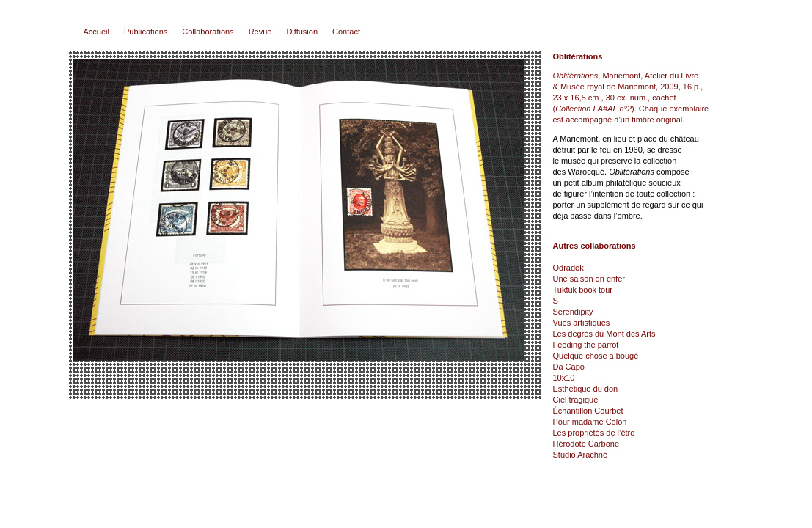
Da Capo (569, 367)
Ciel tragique (576, 400)
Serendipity (573, 312)
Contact (346, 32)
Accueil (96, 32)
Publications (146, 32)
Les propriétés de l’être (594, 433)
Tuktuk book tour (583, 290)
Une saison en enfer (589, 279)
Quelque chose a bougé (596, 356)
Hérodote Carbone (586, 444)
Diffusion (302, 32)
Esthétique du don (586, 389)
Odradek (568, 268)
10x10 (564, 378)
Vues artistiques (582, 323)
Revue (260, 32)
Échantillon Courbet (588, 411)
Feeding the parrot (586, 345)
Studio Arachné (581, 455)
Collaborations (208, 32)
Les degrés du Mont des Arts (604, 334)
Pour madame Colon (590, 422)
